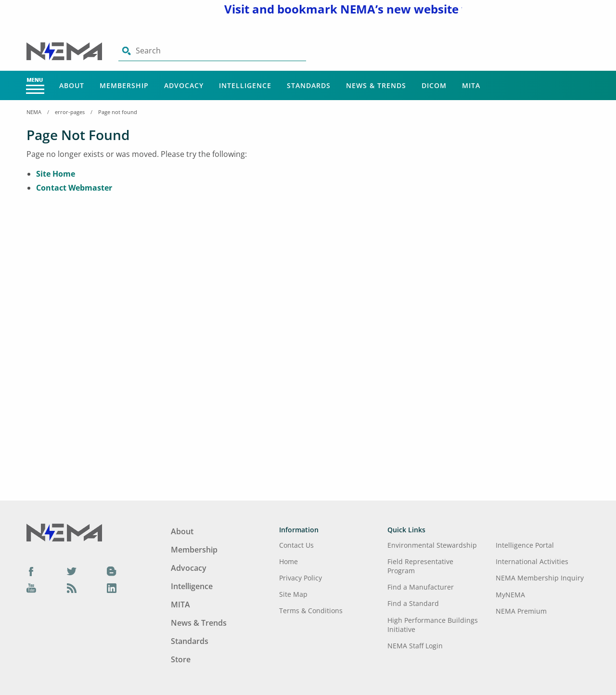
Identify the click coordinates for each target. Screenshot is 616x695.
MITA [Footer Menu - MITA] (180, 605)
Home (289, 561)
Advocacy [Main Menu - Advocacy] (184, 85)
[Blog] (112, 571)
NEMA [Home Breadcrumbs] (34, 112)
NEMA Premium (521, 611)
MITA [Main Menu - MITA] (471, 85)
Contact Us (296, 545)
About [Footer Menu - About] (182, 531)
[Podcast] (72, 588)
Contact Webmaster (74, 188)
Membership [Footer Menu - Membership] (194, 550)
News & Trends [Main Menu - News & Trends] (376, 85)
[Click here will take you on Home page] (65, 51)
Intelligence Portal (525, 545)
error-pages (70, 112)
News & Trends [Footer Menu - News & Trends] (199, 623)
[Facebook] (31, 571)
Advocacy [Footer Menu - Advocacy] (189, 568)
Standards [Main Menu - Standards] (309, 85)
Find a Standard (413, 603)
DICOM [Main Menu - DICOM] (434, 85)
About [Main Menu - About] (72, 85)
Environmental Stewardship (432, 545)
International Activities (532, 561)
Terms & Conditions (311, 611)
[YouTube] (31, 588)
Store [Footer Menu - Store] (181, 659)
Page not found (118, 112)
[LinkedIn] (112, 588)
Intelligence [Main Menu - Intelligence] (245, 85)
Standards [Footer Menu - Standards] (190, 641)
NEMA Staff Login (415, 646)
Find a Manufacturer (421, 587)
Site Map (293, 594)
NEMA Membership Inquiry (540, 578)
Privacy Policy (301, 578)
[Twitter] (72, 571)
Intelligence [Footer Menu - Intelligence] (192, 586)
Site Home (56, 174)
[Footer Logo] (64, 532)
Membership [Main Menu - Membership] (124, 85)
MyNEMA (510, 595)
